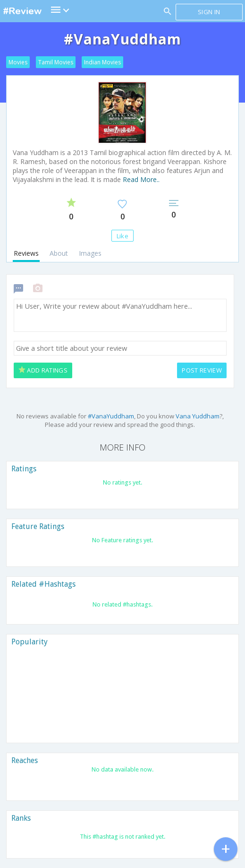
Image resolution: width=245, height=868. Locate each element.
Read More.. (141, 179)
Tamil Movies (56, 62)
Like (122, 236)
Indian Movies (102, 62)
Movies (18, 62)
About (59, 253)
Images (90, 253)
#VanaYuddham (111, 416)
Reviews (26, 253)
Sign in (209, 12)
